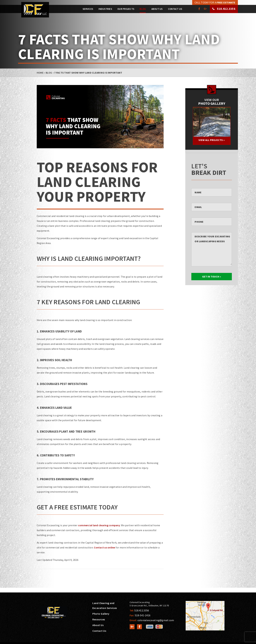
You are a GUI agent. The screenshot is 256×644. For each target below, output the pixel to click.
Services (88, 9)
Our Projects (126, 9)
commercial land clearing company (99, 525)
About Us (157, 9)
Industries (105, 9)
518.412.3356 (226, 9)
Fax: (140, 615)
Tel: (139, 610)
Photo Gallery (101, 614)
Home (40, 73)
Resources (99, 619)
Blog (143, 9)
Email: (152, 620)
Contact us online (104, 547)
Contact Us (175, 9)
